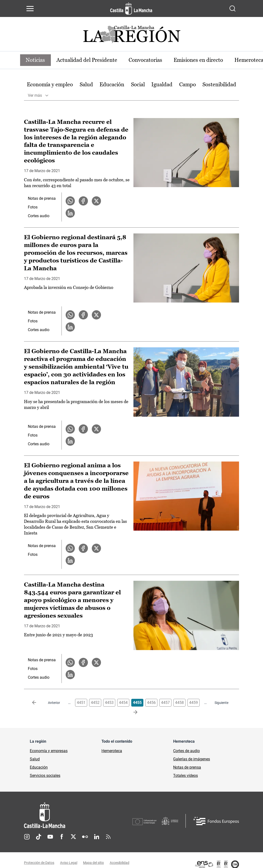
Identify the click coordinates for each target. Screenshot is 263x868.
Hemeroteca (112, 751)
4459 (193, 703)
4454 (123, 703)
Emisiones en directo (199, 60)
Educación (112, 84)
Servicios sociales (45, 776)
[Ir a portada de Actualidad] (131, 36)
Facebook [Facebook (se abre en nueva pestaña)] (62, 837)
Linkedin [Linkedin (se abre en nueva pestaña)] (97, 837)
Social (138, 84)
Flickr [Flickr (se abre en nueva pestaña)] (85, 837)
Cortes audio (39, 216)
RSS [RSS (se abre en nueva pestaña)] (108, 837)
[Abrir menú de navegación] (30, 8)
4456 (151, 703)
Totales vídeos (186, 776)
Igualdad (162, 84)
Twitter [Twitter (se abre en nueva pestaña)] (73, 837)
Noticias (36, 60)
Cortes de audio (186, 751)
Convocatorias (146, 60)
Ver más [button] (35, 95)
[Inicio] (78, 816)
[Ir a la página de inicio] (131, 8)
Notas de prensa (42, 199)
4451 (81, 703)
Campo (188, 84)
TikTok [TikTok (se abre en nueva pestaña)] (39, 837)
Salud (86, 84)
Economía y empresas (49, 751)
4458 (179, 703)
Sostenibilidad (219, 84)
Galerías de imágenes (192, 759)
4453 (109, 703)
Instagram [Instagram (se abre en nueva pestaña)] (27, 837)
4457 (165, 703)
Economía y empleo (50, 84)
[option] (50, 85)
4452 (95, 703)
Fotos (33, 207)
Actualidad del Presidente (87, 60)
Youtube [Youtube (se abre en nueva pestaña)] (50, 837)
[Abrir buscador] (232, 8)
